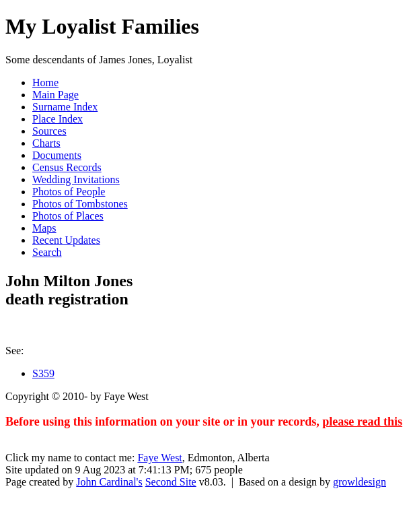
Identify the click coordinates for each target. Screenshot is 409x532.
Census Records (67, 167)
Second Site (171, 482)
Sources (49, 131)
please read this (362, 422)
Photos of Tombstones (80, 204)
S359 (43, 373)
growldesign (360, 482)
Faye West (159, 458)
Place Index (58, 119)
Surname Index (65, 107)
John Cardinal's (109, 482)
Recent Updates (66, 240)
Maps (44, 228)
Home (45, 82)
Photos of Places (68, 216)
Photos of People (69, 192)
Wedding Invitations (76, 179)
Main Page (55, 95)
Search (47, 252)
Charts (46, 143)
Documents (57, 155)
